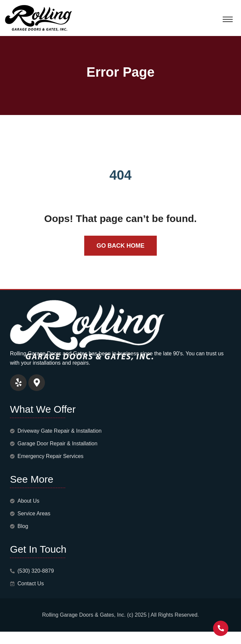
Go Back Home (120, 246)
